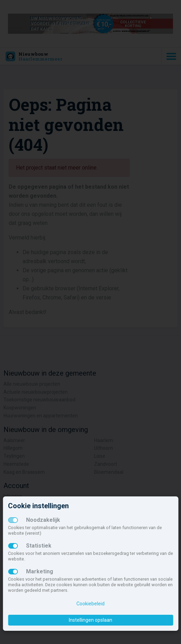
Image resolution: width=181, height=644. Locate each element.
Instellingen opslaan (90, 620)
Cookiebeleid (90, 604)
